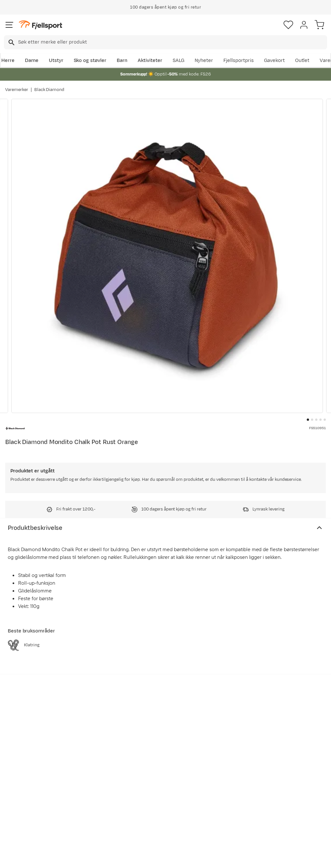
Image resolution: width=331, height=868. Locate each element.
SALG (178, 61)
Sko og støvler (90, 61)
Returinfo (17, 783)
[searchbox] (172, 42)
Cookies (201, 857)
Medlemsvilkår (158, 776)
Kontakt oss (20, 822)
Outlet (302, 61)
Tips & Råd (19, 794)
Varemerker (17, 90)
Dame (32, 61)
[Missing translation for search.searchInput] (11, 42)
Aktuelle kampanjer (96, 755)
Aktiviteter (150, 61)
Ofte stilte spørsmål (30, 755)
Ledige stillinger (159, 786)
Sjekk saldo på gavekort (23, 769)
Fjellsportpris (239, 61)
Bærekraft (153, 796)
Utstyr (56, 61)
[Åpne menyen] (9, 25)
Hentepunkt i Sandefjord (21, 808)
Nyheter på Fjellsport (98, 765)
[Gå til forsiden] (40, 25)
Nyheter (204, 61)
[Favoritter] (288, 25)
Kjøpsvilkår (176, 857)
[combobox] (165, 42)
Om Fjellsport (157, 755)
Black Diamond (49, 90)
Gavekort (274, 61)
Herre (8, 61)
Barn (122, 61)
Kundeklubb (155, 765)
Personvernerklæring (141, 857)
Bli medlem (303, 700)
